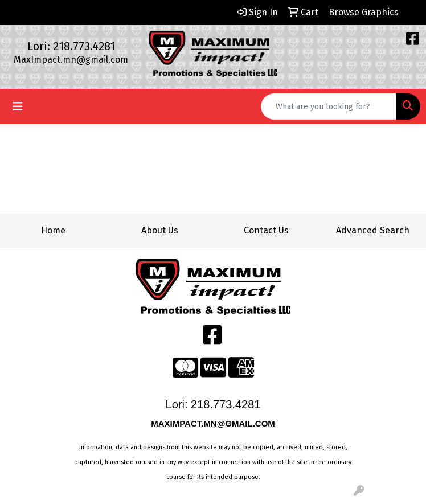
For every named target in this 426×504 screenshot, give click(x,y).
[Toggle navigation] (18, 106)
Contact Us (266, 230)
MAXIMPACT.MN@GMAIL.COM (214, 423)
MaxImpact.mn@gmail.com (71, 60)
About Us (160, 230)
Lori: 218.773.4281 (71, 46)
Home (53, 230)
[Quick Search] (329, 106)
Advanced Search (373, 230)
